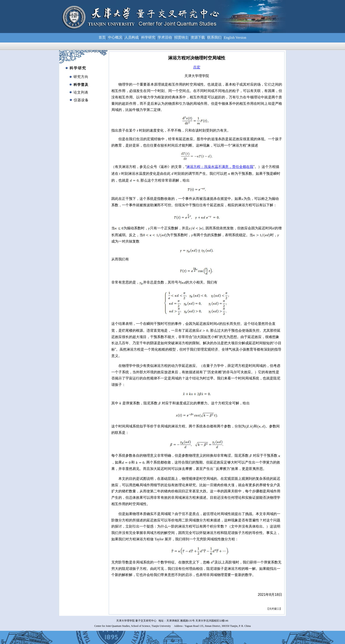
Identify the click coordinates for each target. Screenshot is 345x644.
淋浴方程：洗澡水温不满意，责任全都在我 (220, 167)
